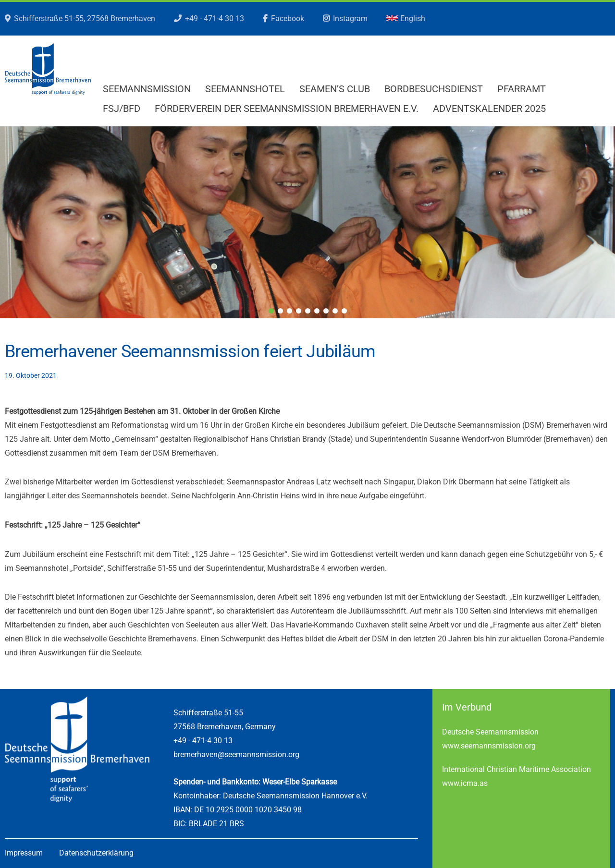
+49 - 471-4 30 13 (215, 18)
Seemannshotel (245, 89)
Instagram (350, 18)
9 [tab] (344, 311)
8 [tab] (335, 311)
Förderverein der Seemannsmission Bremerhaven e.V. (287, 108)
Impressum (24, 853)
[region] (307, 222)
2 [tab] (280, 311)
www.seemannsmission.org (489, 746)
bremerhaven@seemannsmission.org (236, 754)
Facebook (288, 18)
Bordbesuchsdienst (434, 89)
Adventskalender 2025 (489, 108)
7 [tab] (326, 311)
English (406, 18)
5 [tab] (308, 311)
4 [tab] (299, 311)
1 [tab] (271, 311)
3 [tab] (289, 311)
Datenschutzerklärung (96, 853)
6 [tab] (317, 311)
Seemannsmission (147, 89)
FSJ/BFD (122, 108)
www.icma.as (465, 783)
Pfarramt (522, 89)
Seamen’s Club (335, 89)
